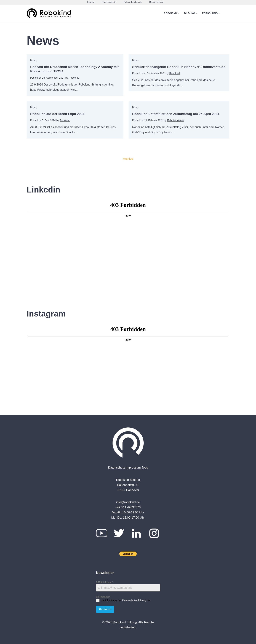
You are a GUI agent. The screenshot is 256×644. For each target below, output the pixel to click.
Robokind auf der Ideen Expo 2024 (59, 114)
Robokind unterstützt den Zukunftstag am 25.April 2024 (178, 114)
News (33, 60)
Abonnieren (105, 609)
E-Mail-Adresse (104, 582)
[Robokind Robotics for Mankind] (50, 13)
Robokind (74, 78)
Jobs (145, 468)
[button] (178, 13)
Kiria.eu (91, 2)
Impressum (133, 468)
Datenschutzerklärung (134, 601)
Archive (128, 159)
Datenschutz (117, 468)
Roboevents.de (156, 2)
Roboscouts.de (109, 2)
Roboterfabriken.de (133, 2)
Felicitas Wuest (174, 120)
